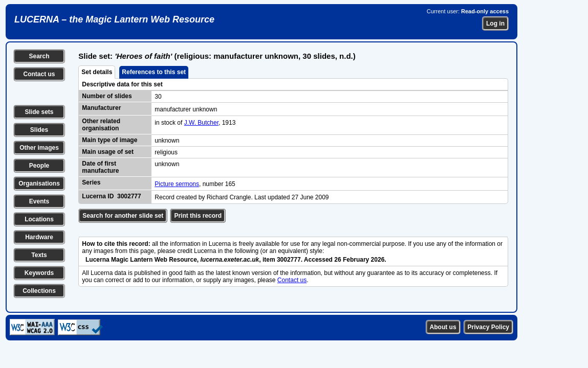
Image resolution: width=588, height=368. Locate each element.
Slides (39, 130)
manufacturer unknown (186, 109)
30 (158, 97)
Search (39, 56)
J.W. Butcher (201, 123)
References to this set (154, 72)
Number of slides (107, 96)
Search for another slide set (123, 216)
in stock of (169, 123)
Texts (39, 255)
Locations (39, 219)
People (39, 166)
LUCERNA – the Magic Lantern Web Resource (114, 19)
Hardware (39, 237)
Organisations (39, 183)
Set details (97, 72)
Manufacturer (101, 108)
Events (39, 201)
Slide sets (39, 112)
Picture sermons (177, 184)
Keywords (39, 273)
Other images (39, 148)
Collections (39, 291)
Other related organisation (101, 125)
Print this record (198, 216)
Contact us (39, 74)
